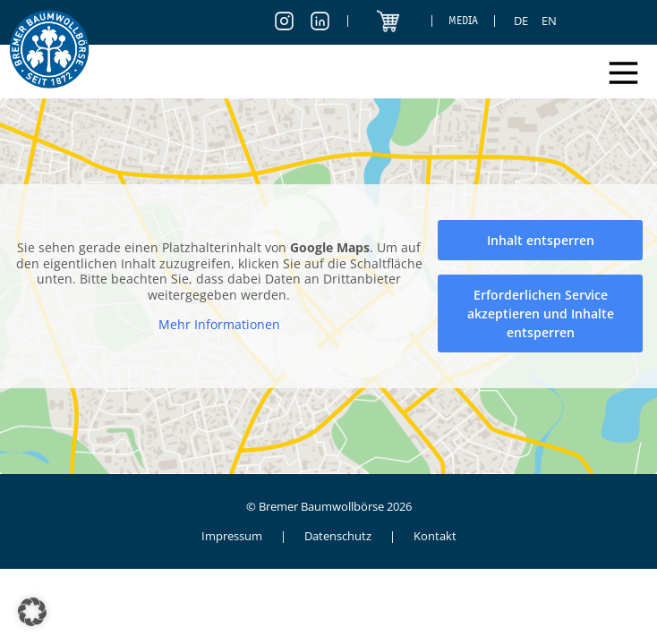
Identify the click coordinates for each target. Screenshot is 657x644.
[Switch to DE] (521, 21)
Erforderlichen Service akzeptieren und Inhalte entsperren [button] (541, 314)
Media (463, 20)
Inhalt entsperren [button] (541, 240)
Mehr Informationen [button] (219, 325)
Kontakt (435, 536)
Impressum (232, 536)
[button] (32, 612)
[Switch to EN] (549, 21)
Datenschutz (338, 536)
